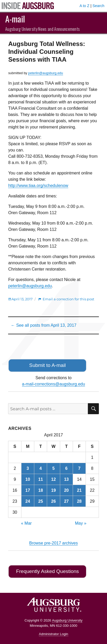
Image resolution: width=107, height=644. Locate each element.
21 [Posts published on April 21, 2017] (79, 490)
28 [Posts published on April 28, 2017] (79, 501)
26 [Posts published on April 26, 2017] (54, 501)
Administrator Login (54, 634)
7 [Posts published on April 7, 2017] (79, 468)
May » (81, 523)
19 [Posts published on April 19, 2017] (54, 490)
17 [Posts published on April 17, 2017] (28, 490)
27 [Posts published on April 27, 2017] (66, 501)
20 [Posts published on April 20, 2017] (66, 490)
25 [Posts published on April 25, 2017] (41, 501)
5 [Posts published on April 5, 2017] (53, 468)
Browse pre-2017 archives (54, 543)
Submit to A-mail (48, 365)
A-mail (15, 19)
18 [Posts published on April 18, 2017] (41, 490)
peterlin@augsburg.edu (46, 73)
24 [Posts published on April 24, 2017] (28, 501)
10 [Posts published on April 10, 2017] (28, 479)
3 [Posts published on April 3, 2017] (28, 468)
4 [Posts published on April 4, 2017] (41, 468)
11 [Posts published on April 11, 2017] (41, 479)
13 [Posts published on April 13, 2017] (66, 479)
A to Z (85, 6)
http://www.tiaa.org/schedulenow (38, 186)
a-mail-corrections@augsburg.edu (53, 384)
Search (98, 6)
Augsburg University (67, 620)
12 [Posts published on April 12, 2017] (54, 479)
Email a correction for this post (68, 299)
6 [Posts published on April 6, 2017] (66, 468)
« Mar (26, 523)
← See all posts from (44, 325)
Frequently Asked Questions (47, 571)
